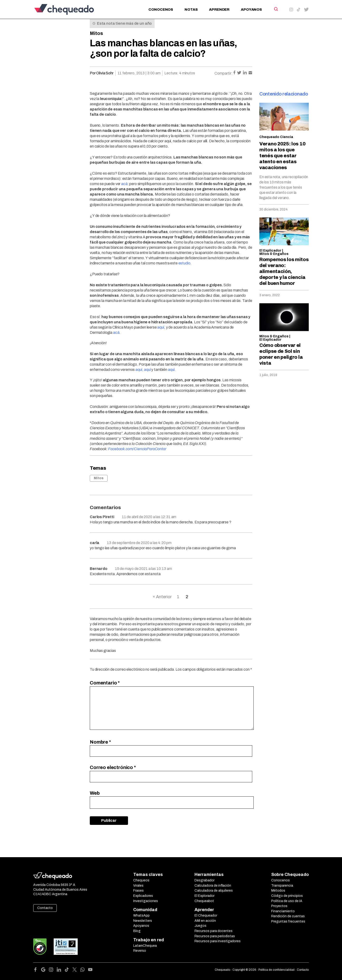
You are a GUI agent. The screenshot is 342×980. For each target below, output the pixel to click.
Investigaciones (146, 901)
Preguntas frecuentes (288, 921)
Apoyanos (251, 10)
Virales (138, 886)
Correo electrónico (113, 767)
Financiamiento (283, 911)
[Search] (276, 9)
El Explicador (270, 251)
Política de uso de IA (287, 901)
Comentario (105, 683)
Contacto (45, 908)
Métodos (278, 891)
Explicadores (143, 896)
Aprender (219, 10)
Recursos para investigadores (218, 941)
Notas (191, 10)
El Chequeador (206, 915)
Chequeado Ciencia (276, 137)
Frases (138, 891)
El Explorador (204, 896)
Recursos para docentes (214, 931)
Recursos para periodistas (215, 936)
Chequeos (141, 880)
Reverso (140, 951)
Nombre (100, 742)
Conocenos (161, 10)
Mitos (96, 33)
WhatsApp (141, 915)
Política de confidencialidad (276, 970)
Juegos (200, 926)
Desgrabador (204, 880)
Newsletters (143, 921)
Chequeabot (204, 901)
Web (95, 793)
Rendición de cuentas (288, 916)
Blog (137, 931)
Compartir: (223, 73)
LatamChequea (145, 946)
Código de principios (287, 896)
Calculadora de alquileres (214, 891)
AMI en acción (205, 921)
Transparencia (282, 886)
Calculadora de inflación (213, 886)
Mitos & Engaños (274, 254)
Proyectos (279, 906)
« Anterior (162, 597)
